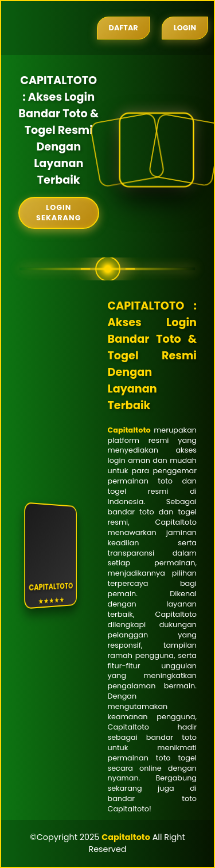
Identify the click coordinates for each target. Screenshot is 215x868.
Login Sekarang (58, 213)
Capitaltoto (129, 430)
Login (185, 28)
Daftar (124, 28)
